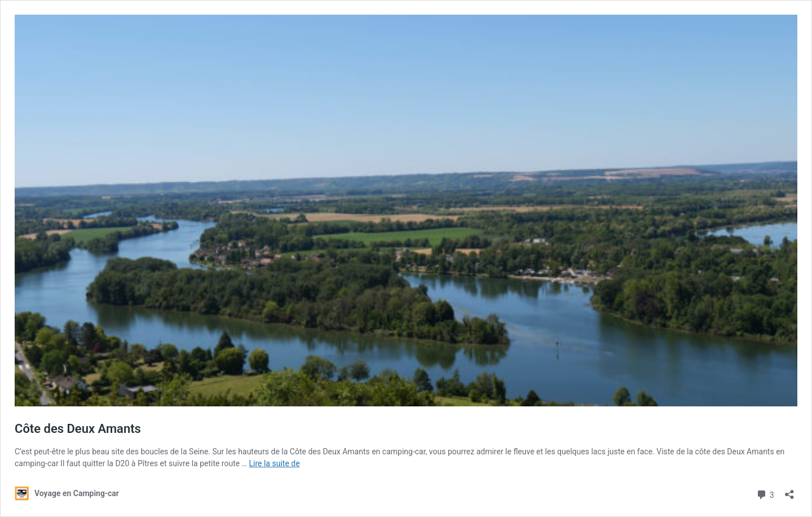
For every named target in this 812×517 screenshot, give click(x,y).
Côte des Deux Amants (78, 429)
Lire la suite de (275, 463)
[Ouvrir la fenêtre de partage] (789, 491)
